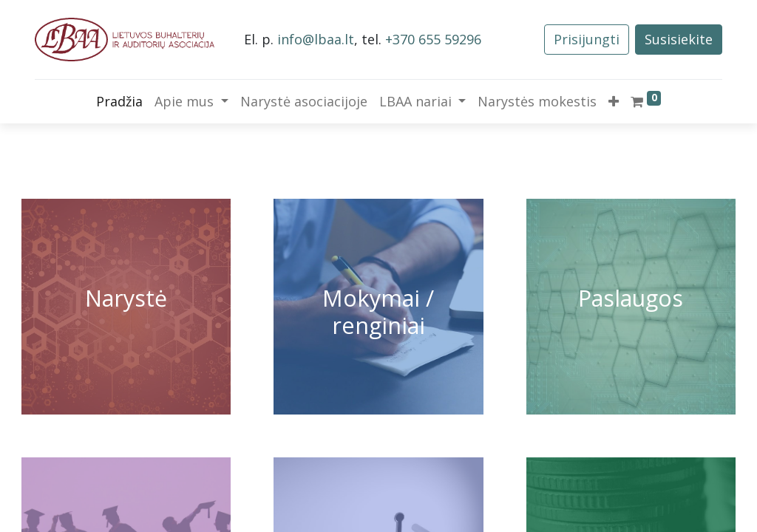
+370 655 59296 (433, 39)
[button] (614, 102)
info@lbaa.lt (316, 39)
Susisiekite (679, 39)
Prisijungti (587, 39)
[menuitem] (119, 102)
